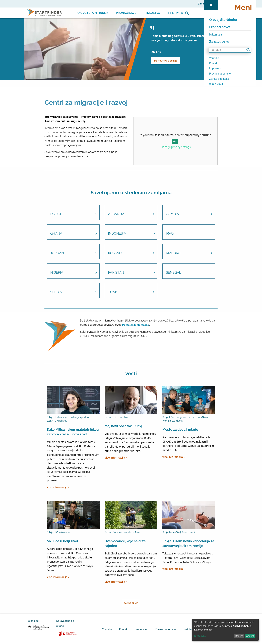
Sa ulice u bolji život (63, 541)
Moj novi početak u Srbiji (124, 426)
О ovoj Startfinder (93, 13)
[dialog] (225, 630)
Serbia (56, 292)
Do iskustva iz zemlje (166, 61)
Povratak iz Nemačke (136, 325)
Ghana (56, 234)
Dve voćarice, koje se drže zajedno (125, 544)
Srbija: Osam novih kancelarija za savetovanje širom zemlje (188, 544)
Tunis (113, 292)
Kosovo (115, 253)
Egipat (56, 214)
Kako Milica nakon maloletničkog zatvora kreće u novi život (73, 432)
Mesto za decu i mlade (180, 430)
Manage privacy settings (176, 147)
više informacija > (58, 487)
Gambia (172, 214)
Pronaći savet (127, 13)
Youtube (107, 629)
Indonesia (117, 234)
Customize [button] (200, 636)
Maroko (173, 253)
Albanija (116, 214)
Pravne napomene (166, 629)
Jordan (57, 253)
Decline (239, 636)
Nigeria (57, 273)
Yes (175, 141)
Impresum (142, 629)
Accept (250, 636)
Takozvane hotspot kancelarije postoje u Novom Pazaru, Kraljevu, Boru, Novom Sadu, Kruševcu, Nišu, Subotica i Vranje (188, 558)
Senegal (174, 273)
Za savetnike (205, 4)
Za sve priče (131, 603)
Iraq (170, 234)
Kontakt (124, 629)
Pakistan (116, 273)
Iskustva (153, 13)
